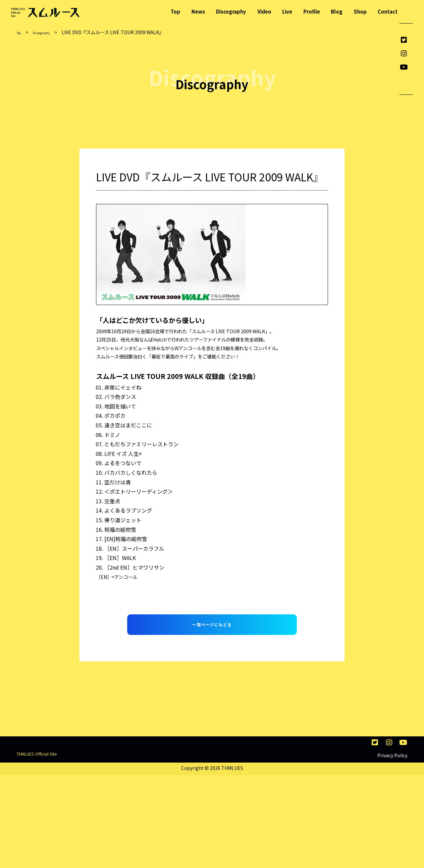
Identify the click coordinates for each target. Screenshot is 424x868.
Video (264, 11)
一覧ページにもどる (212, 635)
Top (175, 11)
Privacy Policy (392, 848)
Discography (231, 11)
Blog (337, 11)
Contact (388, 11)
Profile (312, 11)
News (198, 11)
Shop (360, 11)
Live (287, 11)
